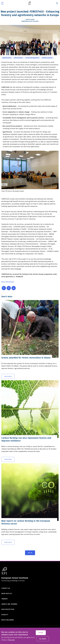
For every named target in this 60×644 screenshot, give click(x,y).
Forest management (32, 58)
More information (8, 282)
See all (30, 553)
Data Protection (8, 609)
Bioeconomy (18, 58)
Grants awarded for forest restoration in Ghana (26, 358)
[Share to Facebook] (4, 288)
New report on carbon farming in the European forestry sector (26, 522)
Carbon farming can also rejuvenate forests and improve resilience (26, 439)
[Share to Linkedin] (14, 288)
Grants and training (9, 604)
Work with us (7, 594)
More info (11, 641)
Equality (5, 615)
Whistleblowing (8, 620)
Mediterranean (47, 58)
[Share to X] (9, 288)
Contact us (6, 588)
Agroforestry (7, 58)
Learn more (8, 376)
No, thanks (43, 640)
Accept (41, 633)
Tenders (5, 599)
